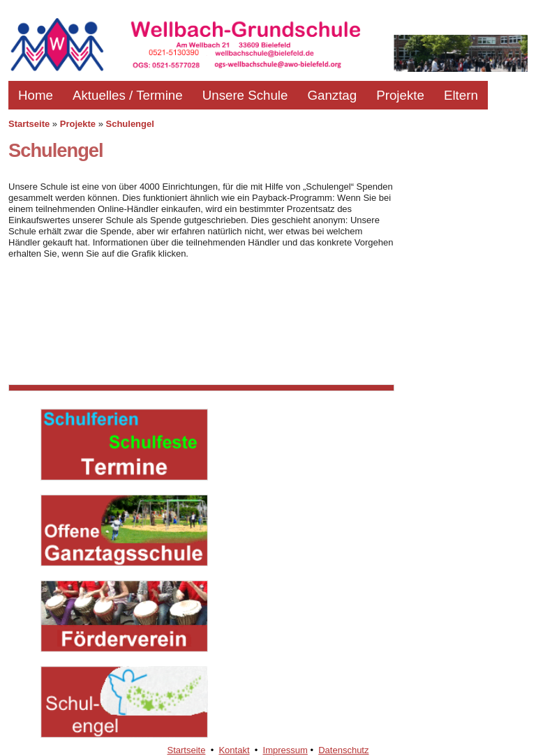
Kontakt (234, 750)
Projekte (400, 95)
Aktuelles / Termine (128, 95)
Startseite (29, 124)
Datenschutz (343, 750)
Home (36, 95)
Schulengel (130, 124)
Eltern (461, 95)
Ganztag (332, 95)
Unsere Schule (245, 95)
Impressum (285, 750)
